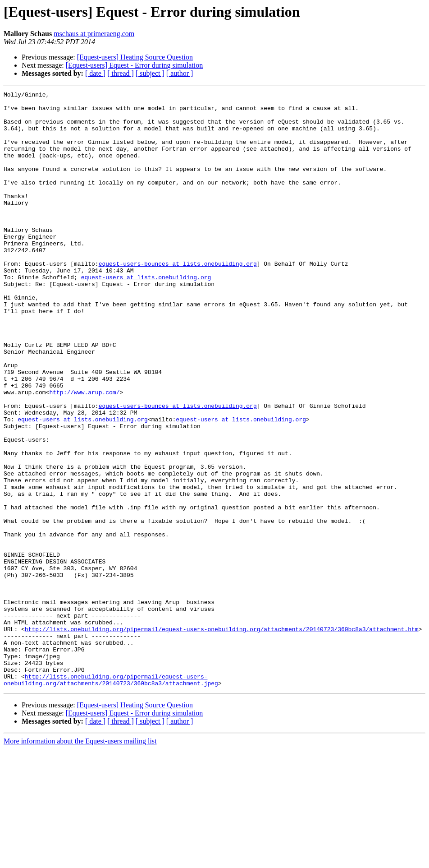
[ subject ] (150, 73)
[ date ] (95, 73)
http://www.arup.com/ (84, 453)
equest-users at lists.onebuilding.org (146, 315)
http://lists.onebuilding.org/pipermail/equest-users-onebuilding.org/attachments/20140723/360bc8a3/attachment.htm (222, 737)
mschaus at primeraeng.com (94, 34)
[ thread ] (121, 73)
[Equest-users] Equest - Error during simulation (134, 65)
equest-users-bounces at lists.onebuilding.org (178, 299)
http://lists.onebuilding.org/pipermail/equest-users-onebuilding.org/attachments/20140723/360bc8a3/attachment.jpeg (111, 798)
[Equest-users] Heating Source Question (135, 57)
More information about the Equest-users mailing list (80, 860)
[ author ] (180, 73)
